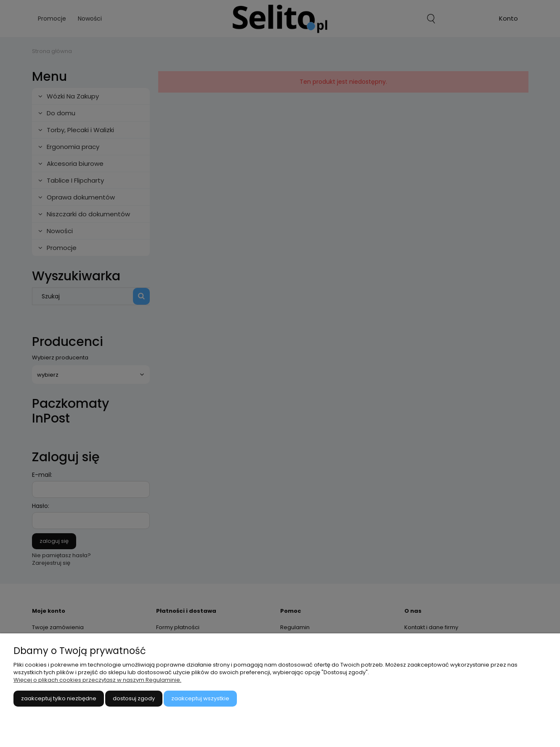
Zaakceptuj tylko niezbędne (59, 698)
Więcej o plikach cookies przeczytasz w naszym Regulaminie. (97, 680)
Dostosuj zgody (134, 698)
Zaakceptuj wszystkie (200, 698)
